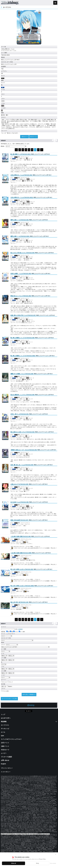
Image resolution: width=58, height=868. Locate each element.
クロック (10, 682)
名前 (8, 632)
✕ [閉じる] (56, 854)
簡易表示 (10, 686)
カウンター (4, 682)
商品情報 (4, 722)
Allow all (14, 863)
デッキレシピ (5, 729)
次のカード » (34, 137)
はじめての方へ (6, 718)
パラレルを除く (5, 691)
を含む (9, 629)
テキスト (16, 632)
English (3, 764)
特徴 (11, 632)
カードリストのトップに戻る (9, 699)
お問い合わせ (5, 760)
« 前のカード (24, 137)
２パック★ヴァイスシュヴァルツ (11, 739)
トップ (3, 714)
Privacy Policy (42, 859)
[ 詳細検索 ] (20, 629)
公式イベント (5, 743)
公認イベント (5, 746)
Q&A (2, 736)
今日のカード (5, 750)
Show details (53, 863)
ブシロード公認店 (6, 757)
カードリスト (5, 725)
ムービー (4, 753)
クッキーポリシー (6, 772)
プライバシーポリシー (7, 768)
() (21, 154)
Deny (38, 863)
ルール (3, 732)
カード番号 (22, 632)
